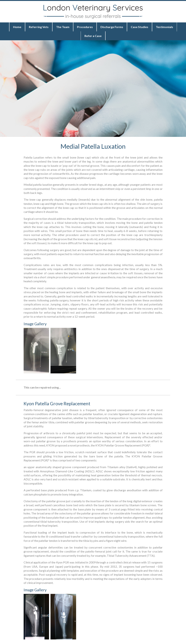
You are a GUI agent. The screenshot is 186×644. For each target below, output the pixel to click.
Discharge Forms (112, 27)
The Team (63, 27)
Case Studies (139, 27)
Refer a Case (93, 36)
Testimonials (164, 27)
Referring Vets (39, 27)
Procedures (85, 27)
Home (17, 27)
